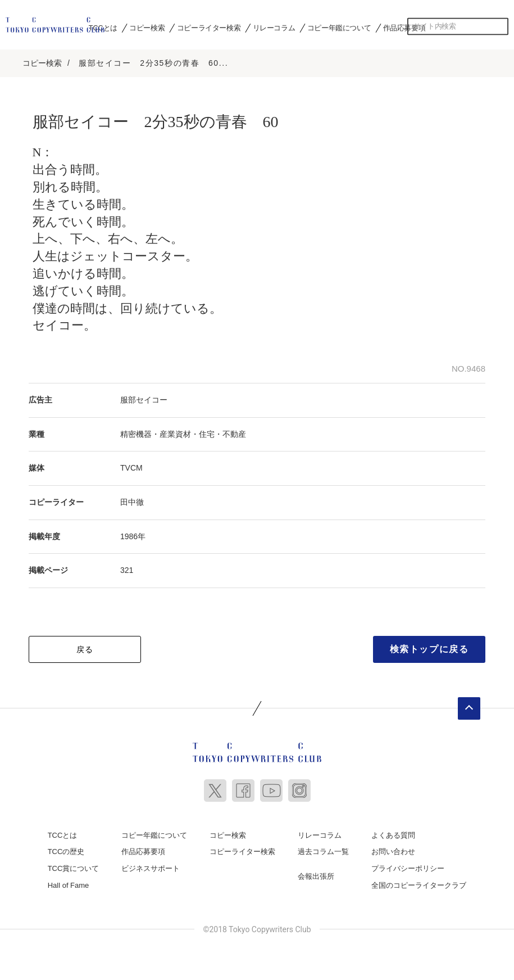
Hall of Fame (69, 884)
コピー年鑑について (339, 28)
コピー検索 (147, 28)
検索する (500, 26)
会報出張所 (316, 876)
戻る (85, 649)
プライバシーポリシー (408, 868)
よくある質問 (393, 835)
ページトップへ (469, 708)
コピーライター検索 (209, 28)
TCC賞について (74, 868)
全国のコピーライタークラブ (419, 884)
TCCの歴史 (66, 851)
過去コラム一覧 (323, 851)
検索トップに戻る (429, 649)
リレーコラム (274, 28)
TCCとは (103, 28)
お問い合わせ (393, 851)
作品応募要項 (404, 28)
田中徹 (132, 502)
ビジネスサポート (151, 868)
